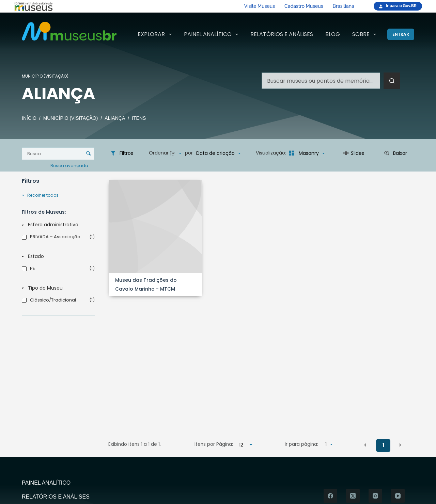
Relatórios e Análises (282, 34)
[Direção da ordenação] (176, 153)
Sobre (365, 34)
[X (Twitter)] (353, 496)
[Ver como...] (395, 153)
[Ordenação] (218, 153)
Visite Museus (260, 6)
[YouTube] (398, 496)
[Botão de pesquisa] (392, 81)
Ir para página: (301, 444)
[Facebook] (330, 496)
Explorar (156, 34)
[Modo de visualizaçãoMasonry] (306, 153)
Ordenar (159, 153)
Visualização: (272, 153)
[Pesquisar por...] (321, 81)
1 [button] (383, 445)
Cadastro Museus (304, 6)
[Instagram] (375, 496)
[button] (365, 445)
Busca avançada (70, 166)
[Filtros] (122, 153)
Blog (333, 34)
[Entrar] (401, 34)
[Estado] (57, 256)
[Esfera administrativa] (57, 225)
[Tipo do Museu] (57, 288)
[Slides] (354, 153)
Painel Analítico (212, 34)
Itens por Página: (214, 444)
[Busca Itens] (58, 154)
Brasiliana (344, 6)
